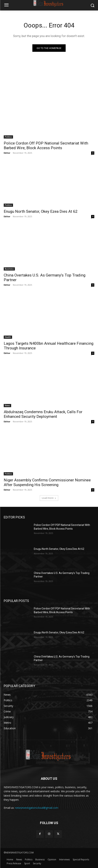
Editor (7, 153)
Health (8, 337)
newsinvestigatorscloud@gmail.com (37, 808)
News (7, 405)
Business (9, 269)
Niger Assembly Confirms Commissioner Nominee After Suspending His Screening (47, 482)
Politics (8, 137)
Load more (49, 498)
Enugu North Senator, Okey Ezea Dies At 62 (41, 211)
